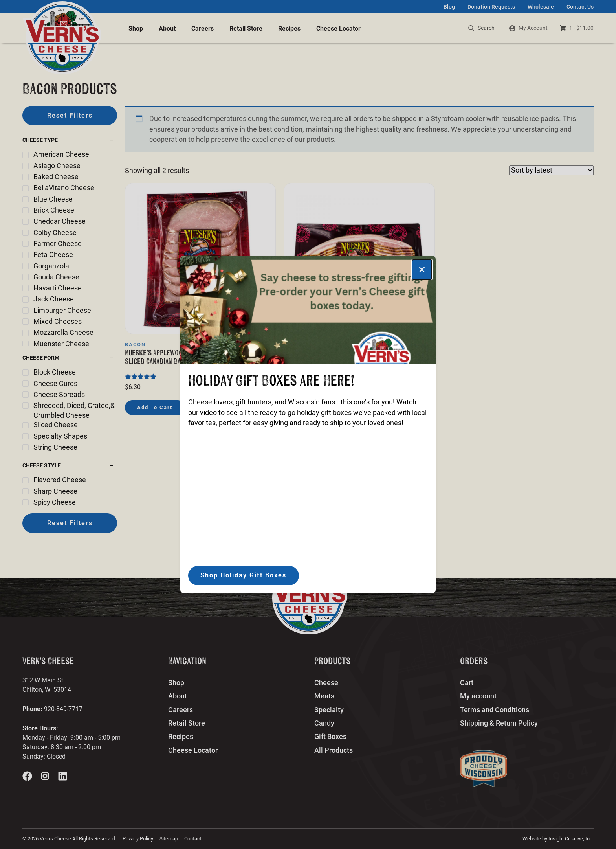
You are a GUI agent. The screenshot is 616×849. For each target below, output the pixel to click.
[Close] (422, 270)
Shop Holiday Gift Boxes (243, 575)
